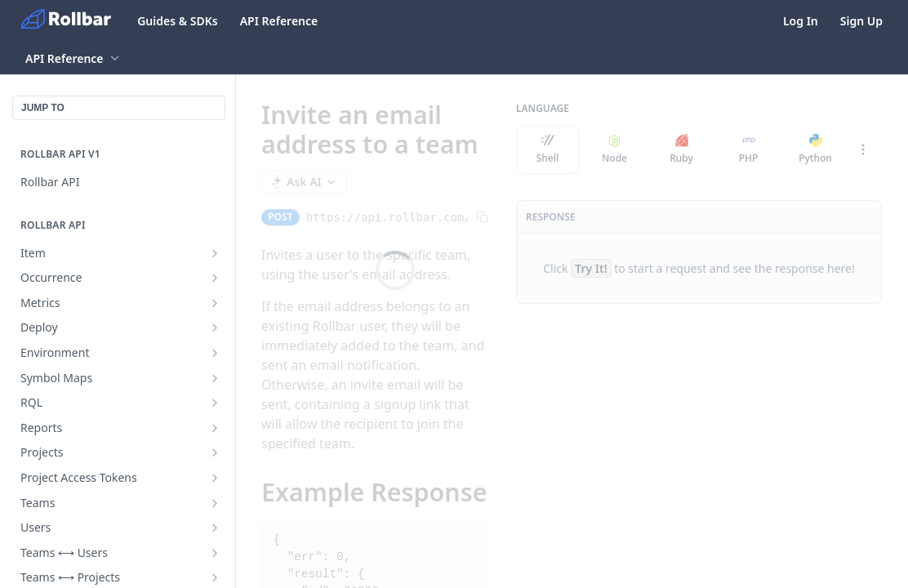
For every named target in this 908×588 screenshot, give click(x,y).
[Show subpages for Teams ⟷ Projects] (215, 577)
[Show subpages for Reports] (215, 428)
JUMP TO (43, 108)
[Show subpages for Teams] (215, 503)
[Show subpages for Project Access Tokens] (215, 478)
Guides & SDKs (178, 21)
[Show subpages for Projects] (215, 452)
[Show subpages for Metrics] (215, 303)
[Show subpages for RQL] (215, 403)
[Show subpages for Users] (215, 528)
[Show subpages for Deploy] (215, 327)
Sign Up (861, 21)
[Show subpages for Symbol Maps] (215, 378)
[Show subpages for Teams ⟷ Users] (215, 553)
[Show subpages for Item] (215, 253)
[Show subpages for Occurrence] (215, 278)
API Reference (279, 21)
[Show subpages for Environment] (215, 353)
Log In (801, 21)
